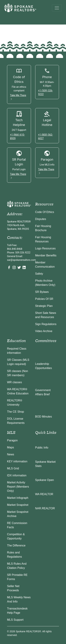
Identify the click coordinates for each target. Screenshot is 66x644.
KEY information (17, 461)
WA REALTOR (44, 494)
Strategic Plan (44, 306)
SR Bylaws (42, 292)
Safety (39, 274)
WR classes (14, 382)
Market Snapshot (18, 505)
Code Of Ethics (45, 212)
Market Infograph (18, 498)
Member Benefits (46, 255)
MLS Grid (13, 468)
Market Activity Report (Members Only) (18, 487)
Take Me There (18, 97)
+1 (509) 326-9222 (46, 92)
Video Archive (44, 331)
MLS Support (15, 620)
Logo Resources (45, 248)
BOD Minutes (44, 417)
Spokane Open (45, 480)
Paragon (12, 440)
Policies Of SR (44, 299)
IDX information (17, 475)
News (11, 454)
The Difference (16, 545)
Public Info (42, 448)
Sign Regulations (46, 324)
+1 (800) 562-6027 (46, 137)
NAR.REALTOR (45, 508)
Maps (10, 447)
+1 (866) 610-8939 (17, 137)
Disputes (41, 219)
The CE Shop (15, 412)
